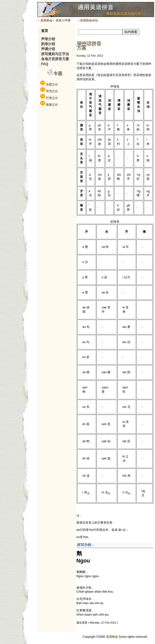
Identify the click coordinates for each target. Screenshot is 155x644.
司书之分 (52, 91)
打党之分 (52, 98)
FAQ (45, 64)
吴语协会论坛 (89, 20)
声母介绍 (48, 39)
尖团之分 (52, 85)
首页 (45, 31)
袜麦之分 (52, 105)
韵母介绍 (48, 44)
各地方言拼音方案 (55, 59)
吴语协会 (46, 20)
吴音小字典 (63, 20)
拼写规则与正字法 (55, 54)
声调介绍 (48, 49)
